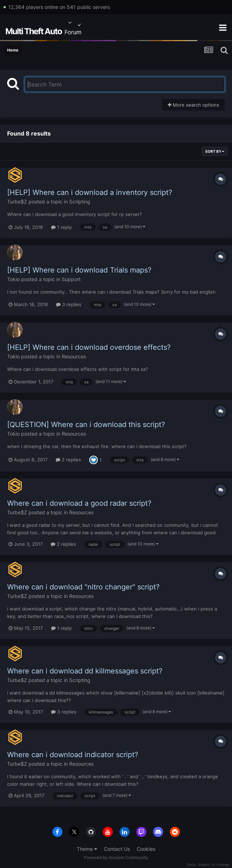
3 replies (69, 304)
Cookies (146, 849)
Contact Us (117, 849)
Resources (74, 356)
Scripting (80, 202)
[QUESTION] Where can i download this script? (86, 425)
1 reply (61, 227)
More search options (193, 105)
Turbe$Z (17, 202)
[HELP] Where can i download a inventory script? (90, 192)
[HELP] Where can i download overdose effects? (89, 347)
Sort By (215, 151)
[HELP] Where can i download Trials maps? (79, 270)
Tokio (13, 279)
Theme (87, 849)
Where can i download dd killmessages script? (85, 671)
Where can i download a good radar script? (79, 503)
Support (71, 279)
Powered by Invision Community (116, 857)
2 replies (68, 460)
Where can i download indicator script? (73, 755)
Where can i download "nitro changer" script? (83, 587)
